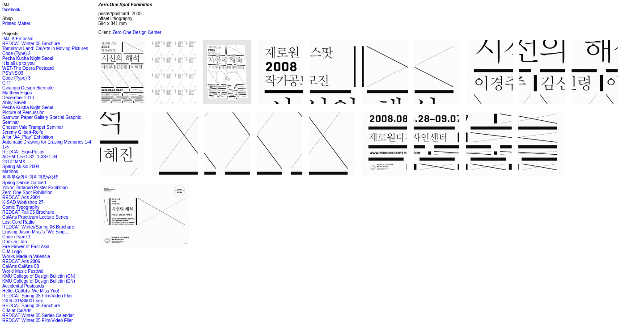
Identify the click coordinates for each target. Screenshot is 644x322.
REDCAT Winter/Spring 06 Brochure (38, 227)
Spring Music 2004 (21, 167)
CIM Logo (12, 252)
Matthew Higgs (17, 93)
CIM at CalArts (17, 311)
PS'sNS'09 (13, 73)
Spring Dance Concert (24, 183)
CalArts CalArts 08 (21, 266)
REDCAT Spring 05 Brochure (31, 306)
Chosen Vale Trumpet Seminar (33, 127)
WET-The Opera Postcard (28, 68)
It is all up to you (18, 63)
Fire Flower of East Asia (26, 247)
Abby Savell (14, 103)
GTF (7, 83)
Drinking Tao (15, 242)
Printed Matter (16, 23)
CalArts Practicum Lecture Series (35, 217)
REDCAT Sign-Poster (23, 152)
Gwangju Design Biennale (28, 88)
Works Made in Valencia (26, 256)
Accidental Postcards (23, 286)
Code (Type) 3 (16, 78)
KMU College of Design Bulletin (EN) (39, 281)
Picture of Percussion (23, 112)
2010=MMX (14, 162)
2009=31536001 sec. (23, 301)
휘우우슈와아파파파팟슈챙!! (30, 177)
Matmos (10, 172)
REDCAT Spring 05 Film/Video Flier (38, 296)
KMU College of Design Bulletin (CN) (39, 276)
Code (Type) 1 (16, 237)
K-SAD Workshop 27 (23, 202)
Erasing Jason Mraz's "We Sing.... (36, 232)
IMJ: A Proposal (18, 39)
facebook (11, 10)
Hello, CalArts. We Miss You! (31, 291)
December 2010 (18, 98)
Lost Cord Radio (18, 222)
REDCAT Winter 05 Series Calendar (38, 316)
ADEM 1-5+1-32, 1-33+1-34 (30, 157)
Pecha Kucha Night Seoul (28, 58)
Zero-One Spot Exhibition (27, 193)
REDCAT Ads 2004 (21, 197)
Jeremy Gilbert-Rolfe (23, 132)
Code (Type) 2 (16, 53)
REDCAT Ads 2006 (21, 261)
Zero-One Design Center (137, 32)
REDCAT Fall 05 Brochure (28, 212)
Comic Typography (21, 207)
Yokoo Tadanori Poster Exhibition (35, 188)
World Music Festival (23, 271)
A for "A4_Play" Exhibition (28, 137)
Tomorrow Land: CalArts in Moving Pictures (45, 49)
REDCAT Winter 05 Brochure (31, 44)
